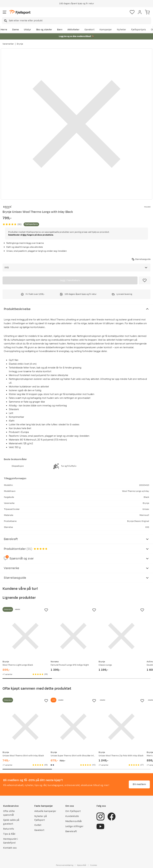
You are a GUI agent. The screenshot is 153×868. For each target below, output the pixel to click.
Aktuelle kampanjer (45, 811)
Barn (60, 30)
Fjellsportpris (139, 30)
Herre (4, 30)
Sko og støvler (44, 30)
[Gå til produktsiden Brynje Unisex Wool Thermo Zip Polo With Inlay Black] (121, 727)
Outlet (38, 825)
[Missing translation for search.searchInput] (5, 21)
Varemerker (8, 44)
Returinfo (9, 829)
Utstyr (27, 30)
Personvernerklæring (65, 865)
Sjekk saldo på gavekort (11, 822)
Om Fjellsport (73, 811)
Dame (16, 30)
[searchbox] (80, 21)
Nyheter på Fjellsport (41, 818)
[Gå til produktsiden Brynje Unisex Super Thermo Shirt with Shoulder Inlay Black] (73, 727)
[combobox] (76, 21)
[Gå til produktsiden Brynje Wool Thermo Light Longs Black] (25, 636)
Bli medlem (139, 784)
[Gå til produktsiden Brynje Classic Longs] (121, 636)
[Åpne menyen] (5, 12)
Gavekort (90, 30)
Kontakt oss (10, 848)
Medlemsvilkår (74, 821)
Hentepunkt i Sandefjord (11, 841)
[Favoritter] (132, 12)
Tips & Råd (9, 834)
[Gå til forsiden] (20, 12)
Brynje (20, 44)
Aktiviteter (73, 30)
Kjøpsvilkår (82, 865)
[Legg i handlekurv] (70, 280)
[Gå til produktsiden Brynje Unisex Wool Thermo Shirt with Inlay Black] (25, 727)
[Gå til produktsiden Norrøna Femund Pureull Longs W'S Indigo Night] (73, 636)
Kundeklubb (72, 816)
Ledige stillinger (74, 826)
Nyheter (122, 30)
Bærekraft (71, 831)
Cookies (94, 865)
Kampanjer (106, 30)
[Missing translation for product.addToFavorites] (145, 280)
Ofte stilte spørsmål (9, 813)
